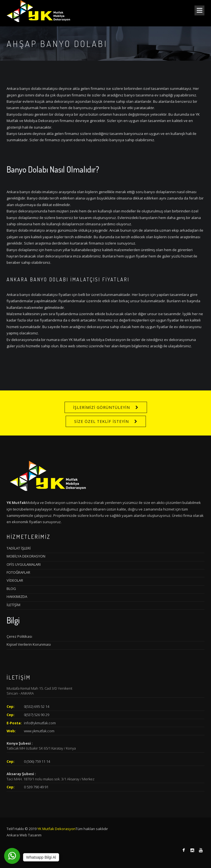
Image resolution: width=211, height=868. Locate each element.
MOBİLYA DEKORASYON (26, 556)
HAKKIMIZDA (17, 597)
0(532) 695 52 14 (37, 706)
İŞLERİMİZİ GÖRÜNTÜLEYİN (102, 407)
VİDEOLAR (15, 580)
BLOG (11, 589)
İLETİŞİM (13, 605)
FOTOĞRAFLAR (18, 572)
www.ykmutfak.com (39, 731)
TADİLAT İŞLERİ (19, 548)
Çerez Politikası (19, 636)
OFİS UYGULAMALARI (24, 564)
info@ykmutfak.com (40, 723)
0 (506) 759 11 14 (37, 761)
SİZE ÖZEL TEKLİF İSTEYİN (102, 421)
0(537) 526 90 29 (37, 715)
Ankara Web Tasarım (24, 835)
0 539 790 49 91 (36, 787)
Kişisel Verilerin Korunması (29, 644)
